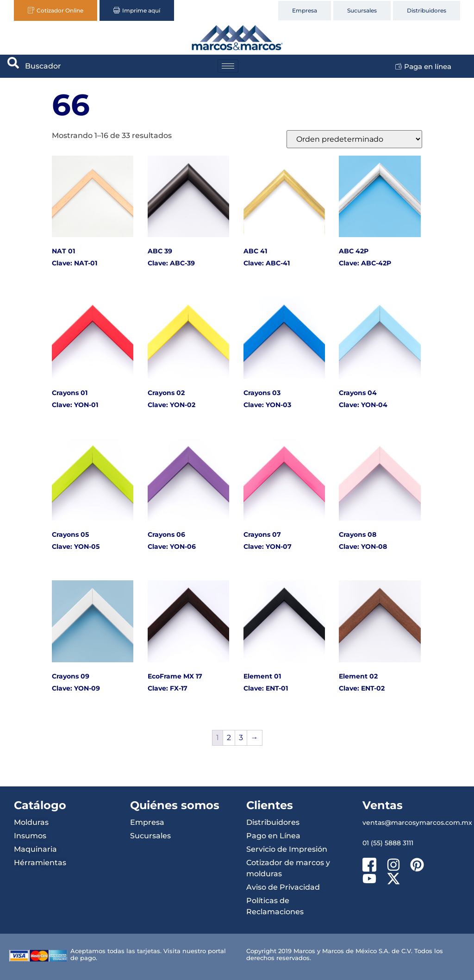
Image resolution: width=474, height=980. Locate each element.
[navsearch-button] (13, 66)
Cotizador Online (56, 11)
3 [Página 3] (241, 738)
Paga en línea (423, 66)
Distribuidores (427, 10)
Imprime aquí (137, 11)
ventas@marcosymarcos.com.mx (417, 823)
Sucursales (362, 10)
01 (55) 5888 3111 (388, 843)
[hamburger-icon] (228, 66)
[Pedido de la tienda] (354, 139)
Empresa (305, 10)
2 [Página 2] (229, 738)
